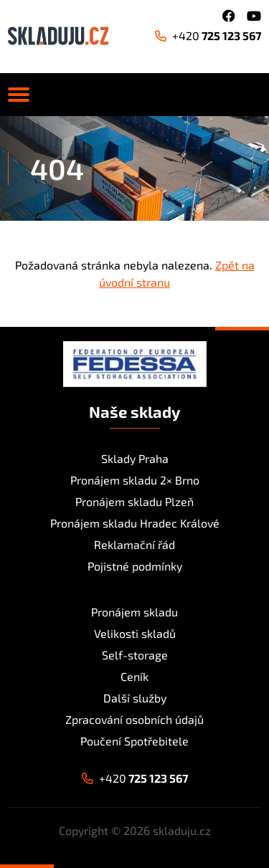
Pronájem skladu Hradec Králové (135, 523)
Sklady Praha (135, 458)
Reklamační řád (134, 544)
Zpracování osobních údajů (134, 719)
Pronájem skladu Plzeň (134, 501)
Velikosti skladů (135, 633)
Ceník (134, 676)
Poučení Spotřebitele (134, 741)
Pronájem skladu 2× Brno (135, 480)
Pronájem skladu (134, 612)
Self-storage (135, 655)
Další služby (135, 698)
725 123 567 (208, 35)
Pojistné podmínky (135, 566)
